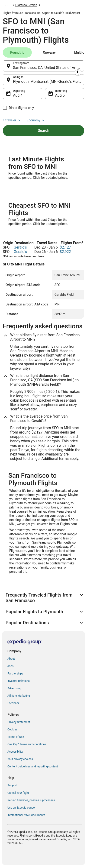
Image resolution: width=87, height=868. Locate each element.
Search (44, 131)
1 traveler (12, 120)
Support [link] (12, 785)
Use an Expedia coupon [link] (22, 808)
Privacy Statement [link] (19, 722)
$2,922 (65, 252)
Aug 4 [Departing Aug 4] (18, 95)
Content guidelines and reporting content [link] (33, 766)
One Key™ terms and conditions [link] (27, 744)
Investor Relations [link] (19, 681)
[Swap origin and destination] (78, 73)
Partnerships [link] (15, 674)
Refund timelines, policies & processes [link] (31, 800)
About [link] (11, 659)
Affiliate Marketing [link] (19, 696)
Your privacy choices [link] (20, 759)
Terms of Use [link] (16, 737)
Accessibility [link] (15, 752)
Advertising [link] (14, 688)
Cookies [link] (12, 729)
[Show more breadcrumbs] (7, 5)
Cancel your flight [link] (18, 793)
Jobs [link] (10, 666)
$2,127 (65, 247)
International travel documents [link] (26, 815)
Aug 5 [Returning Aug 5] (60, 95)
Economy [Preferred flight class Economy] (36, 120)
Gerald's (20, 247)
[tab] (17, 52)
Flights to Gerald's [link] (26, 5)
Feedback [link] (13, 703)
